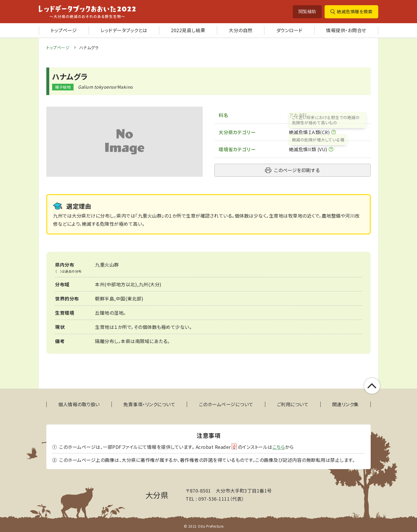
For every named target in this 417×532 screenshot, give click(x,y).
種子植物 (63, 87)
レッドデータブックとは (124, 30)
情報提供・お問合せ (346, 30)
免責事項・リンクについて (149, 404)
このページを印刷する (297, 170)
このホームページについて (226, 404)
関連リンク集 (345, 404)
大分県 (157, 495)
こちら (279, 447)
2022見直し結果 (188, 30)
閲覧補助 (307, 11)
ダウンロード (289, 30)
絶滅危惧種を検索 (355, 11)
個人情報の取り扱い (79, 404)
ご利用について (293, 404)
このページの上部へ (378, 386)
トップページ (64, 30)
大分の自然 (241, 30)
